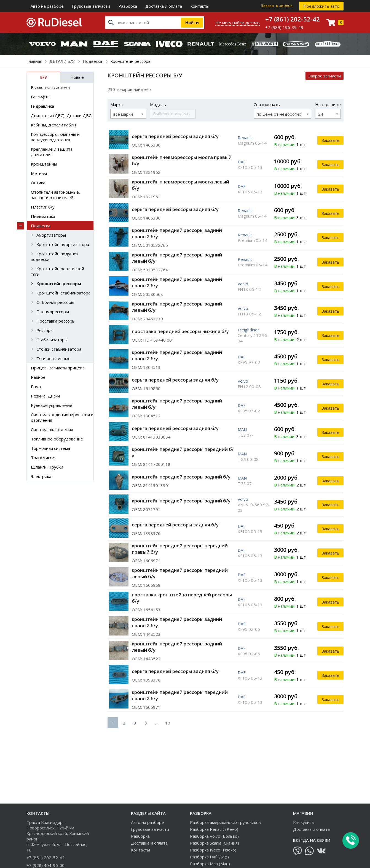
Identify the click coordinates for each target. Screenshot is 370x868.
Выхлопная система (50, 87)
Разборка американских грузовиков (225, 822)
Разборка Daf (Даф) (209, 857)
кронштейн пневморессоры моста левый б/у (180, 185)
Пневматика (43, 216)
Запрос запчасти (325, 76)
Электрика (41, 476)
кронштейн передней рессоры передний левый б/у (180, 573)
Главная (34, 61)
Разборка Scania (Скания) (215, 843)
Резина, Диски (45, 396)
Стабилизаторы (52, 340)
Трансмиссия (44, 458)
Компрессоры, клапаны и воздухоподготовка (55, 137)
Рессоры (45, 330)
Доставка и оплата (164, 6)
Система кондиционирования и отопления (62, 417)
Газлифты (41, 97)
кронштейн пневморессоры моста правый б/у (182, 160)
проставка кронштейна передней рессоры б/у (182, 598)
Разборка (128, 6)
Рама (36, 386)
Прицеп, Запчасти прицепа (58, 368)
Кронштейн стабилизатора (63, 293)
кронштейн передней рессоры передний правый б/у (180, 549)
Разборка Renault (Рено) (214, 829)
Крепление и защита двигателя (52, 152)
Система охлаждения (52, 429)
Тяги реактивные (53, 358)
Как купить (304, 822)
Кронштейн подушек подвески (55, 256)
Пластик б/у (43, 207)
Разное (38, 377)
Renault (245, 137)
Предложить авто (321, 6)
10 (168, 723)
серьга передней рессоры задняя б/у (175, 136)
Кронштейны (44, 164)
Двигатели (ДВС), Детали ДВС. (61, 115)
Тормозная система (50, 448)
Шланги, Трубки (47, 467)
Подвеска (93, 61)
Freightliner (248, 330)
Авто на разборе (47, 6)
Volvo (243, 284)
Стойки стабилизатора (59, 349)
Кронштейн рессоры (59, 283)
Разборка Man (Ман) (210, 864)
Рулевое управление (52, 405)
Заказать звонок (277, 5)
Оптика (38, 183)
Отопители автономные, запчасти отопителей (55, 195)
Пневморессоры (53, 312)
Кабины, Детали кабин (53, 125)
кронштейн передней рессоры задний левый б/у (177, 258)
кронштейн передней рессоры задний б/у (181, 477)
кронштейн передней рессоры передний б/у (183, 452)
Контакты (200, 6)
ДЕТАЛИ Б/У (62, 61)
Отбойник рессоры (55, 302)
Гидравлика (42, 106)
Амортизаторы (51, 235)
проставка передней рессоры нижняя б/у (180, 331)
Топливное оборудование (57, 439)
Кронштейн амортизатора (63, 244)
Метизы (39, 173)
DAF (242, 162)
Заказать (330, 140)
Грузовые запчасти (91, 6)
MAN (242, 429)
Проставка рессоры (56, 321)
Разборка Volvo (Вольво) (214, 836)
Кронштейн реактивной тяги (57, 271)
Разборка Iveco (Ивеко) (213, 850)
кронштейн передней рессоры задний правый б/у (177, 233)
